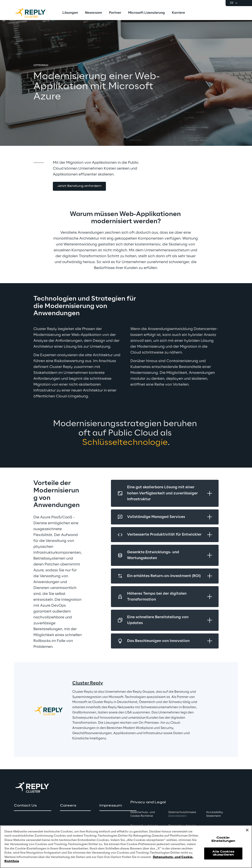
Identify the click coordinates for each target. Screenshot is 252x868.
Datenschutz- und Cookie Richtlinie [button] (143, 814)
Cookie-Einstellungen (223, 839)
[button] (79, 186)
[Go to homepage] (35, 13)
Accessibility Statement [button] (215, 814)
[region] (126, 847)
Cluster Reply (88, 683)
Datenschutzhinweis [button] (182, 814)
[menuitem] (70, 13)
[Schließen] (247, 830)
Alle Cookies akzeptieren (223, 853)
